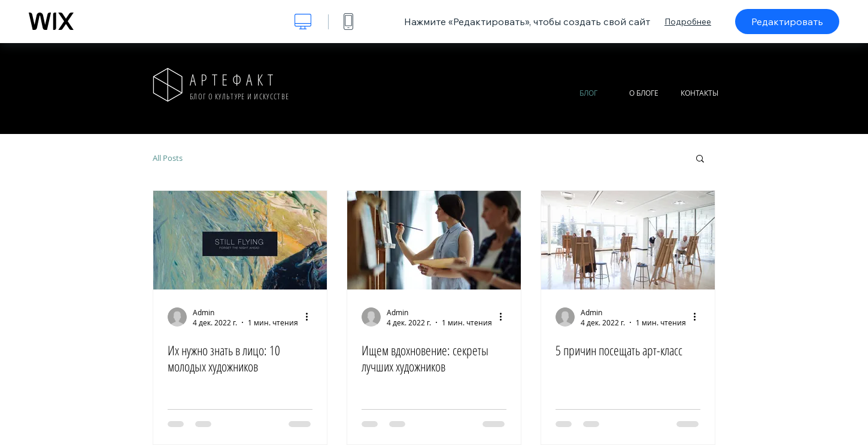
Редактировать (787, 22)
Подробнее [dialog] (688, 22)
